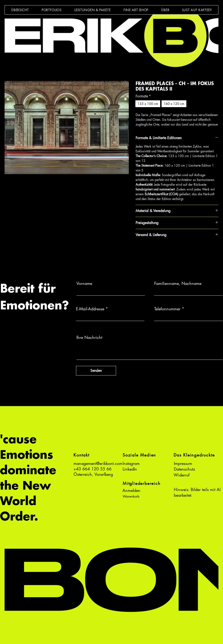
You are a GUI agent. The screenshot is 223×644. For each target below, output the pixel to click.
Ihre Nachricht (89, 337)
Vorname (84, 283)
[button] (52, 10)
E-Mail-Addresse (90, 309)
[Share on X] (165, 251)
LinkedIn (130, 469)
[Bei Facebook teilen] (139, 251)
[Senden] (96, 371)
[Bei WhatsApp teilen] (156, 251)
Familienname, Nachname (178, 283)
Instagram (131, 463)
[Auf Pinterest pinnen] (147, 251)
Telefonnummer (167, 309)
